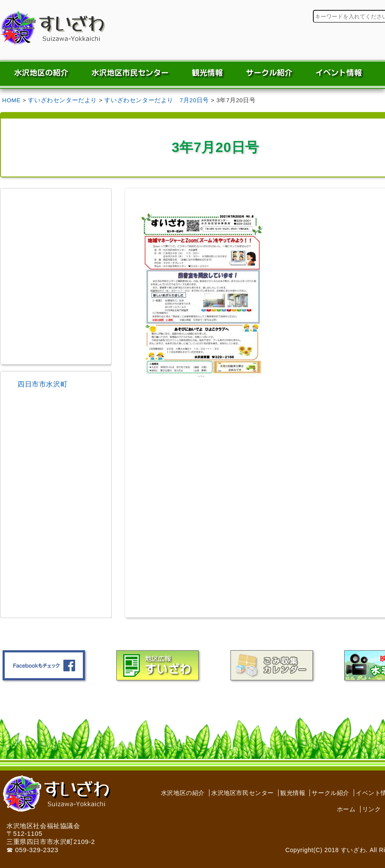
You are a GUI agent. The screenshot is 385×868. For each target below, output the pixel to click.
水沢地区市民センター (243, 793)
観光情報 (293, 793)
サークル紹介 (330, 793)
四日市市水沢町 (42, 384)
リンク (372, 809)
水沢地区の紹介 (183, 793)
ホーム (346, 809)
